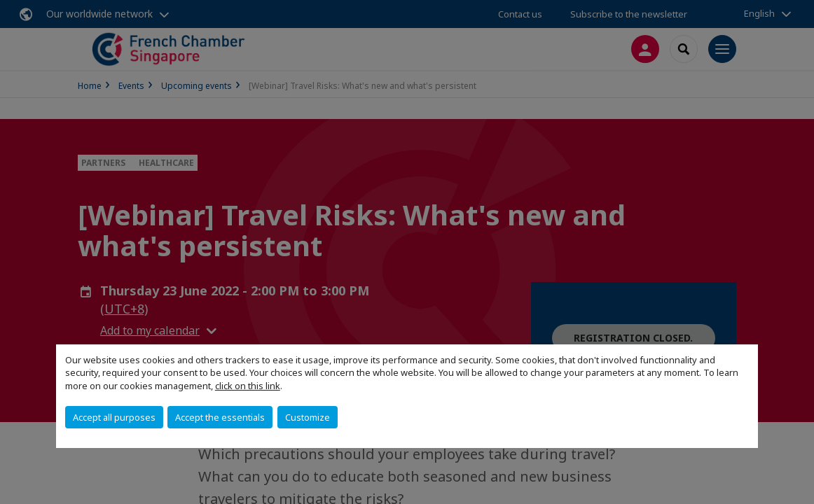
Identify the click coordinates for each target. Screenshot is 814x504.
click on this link (248, 386)
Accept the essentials (220, 417)
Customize (308, 417)
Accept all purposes (114, 417)
